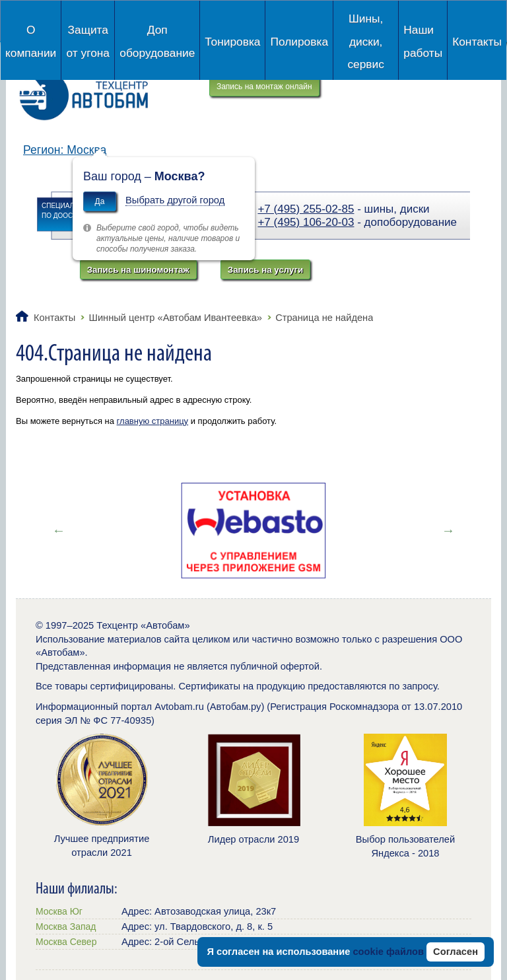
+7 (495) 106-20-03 (306, 222)
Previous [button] (59, 530)
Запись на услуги (265, 270)
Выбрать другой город (175, 200)
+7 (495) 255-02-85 (306, 209)
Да (100, 201)
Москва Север (66, 942)
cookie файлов (388, 952)
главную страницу (153, 421)
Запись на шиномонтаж (138, 270)
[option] (253, 530)
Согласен (456, 952)
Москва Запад (66, 927)
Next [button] (448, 530)
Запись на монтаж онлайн (264, 87)
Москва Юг (59, 911)
